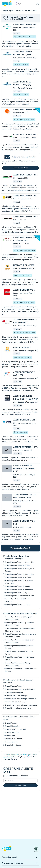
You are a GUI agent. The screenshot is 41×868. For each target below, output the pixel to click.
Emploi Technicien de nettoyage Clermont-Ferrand (18, 664)
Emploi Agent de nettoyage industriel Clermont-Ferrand (20, 630)
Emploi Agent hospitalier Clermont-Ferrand (19, 647)
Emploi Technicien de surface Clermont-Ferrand (21, 670)
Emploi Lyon (10, 736)
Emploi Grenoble (12, 732)
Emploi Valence (11, 742)
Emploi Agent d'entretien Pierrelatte (19, 596)
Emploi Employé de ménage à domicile (21, 699)
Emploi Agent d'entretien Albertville (19, 562)
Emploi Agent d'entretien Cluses (18, 577)
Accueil (6, 755)
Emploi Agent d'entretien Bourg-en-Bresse (20, 570)
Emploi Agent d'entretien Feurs (17, 586)
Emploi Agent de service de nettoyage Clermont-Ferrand (20, 635)
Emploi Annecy (11, 723)
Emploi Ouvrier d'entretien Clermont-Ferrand (20, 658)
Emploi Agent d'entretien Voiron (18, 605)
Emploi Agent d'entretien (15, 686)
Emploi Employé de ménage (16, 696)
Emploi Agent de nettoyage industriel (20, 689)
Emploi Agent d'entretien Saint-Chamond (18, 600)
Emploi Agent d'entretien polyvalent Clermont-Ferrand (19, 624)
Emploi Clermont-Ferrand (15, 729)
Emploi (13, 755)
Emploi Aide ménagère (14, 692)
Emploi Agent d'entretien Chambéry (19, 574)
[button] (38, 3)
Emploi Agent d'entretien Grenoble (19, 589)
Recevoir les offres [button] (20, 168)
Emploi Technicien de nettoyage (18, 708)
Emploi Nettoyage (24, 755)
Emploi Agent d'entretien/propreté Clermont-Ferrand (19, 618)
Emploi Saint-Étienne (14, 739)
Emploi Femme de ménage (16, 702)
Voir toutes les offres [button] (21, 548)
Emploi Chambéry (12, 726)
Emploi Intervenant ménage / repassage (21, 705)
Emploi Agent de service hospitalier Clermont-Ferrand (19, 641)
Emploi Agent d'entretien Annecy (18, 565)
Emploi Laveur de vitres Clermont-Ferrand (19, 653)
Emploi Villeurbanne (13, 745)
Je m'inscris (20, 785)
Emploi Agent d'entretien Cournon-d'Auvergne (19, 582)
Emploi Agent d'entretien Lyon (17, 593)
